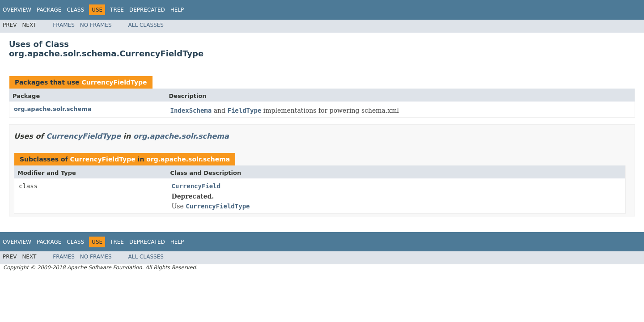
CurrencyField (196, 186)
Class (75, 10)
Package (49, 10)
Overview (17, 10)
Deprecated (147, 10)
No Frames (96, 25)
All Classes (146, 25)
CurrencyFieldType (114, 82)
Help (177, 10)
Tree (117, 10)
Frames (64, 25)
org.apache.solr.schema (53, 109)
